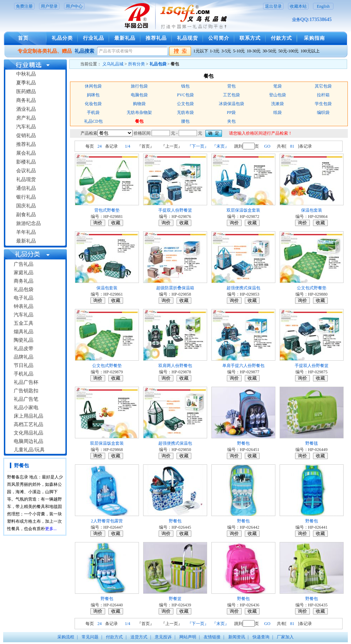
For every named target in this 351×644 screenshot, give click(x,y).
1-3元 (215, 51)
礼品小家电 (26, 408)
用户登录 (49, 6)
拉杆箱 (323, 95)
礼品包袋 (24, 289)
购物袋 (139, 104)
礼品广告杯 (26, 382)
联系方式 (250, 38)
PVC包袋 (185, 95)
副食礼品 (26, 215)
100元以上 (310, 51)
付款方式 (281, 38)
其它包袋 (323, 86)
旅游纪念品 (28, 223)
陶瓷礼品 (24, 340)
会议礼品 (26, 171)
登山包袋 (277, 95)
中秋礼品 (26, 74)
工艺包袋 (231, 95)
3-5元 (226, 51)
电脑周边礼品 (28, 441)
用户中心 (74, 6)
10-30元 (254, 51)
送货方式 (139, 637)
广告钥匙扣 (26, 391)
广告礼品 (24, 264)
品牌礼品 (24, 357)
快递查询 (261, 637)
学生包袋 (323, 104)
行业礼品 (94, 38)
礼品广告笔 (26, 399)
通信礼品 (26, 188)
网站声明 (188, 637)
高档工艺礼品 (28, 424)
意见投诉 (163, 637)
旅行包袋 (139, 86)
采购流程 (66, 637)
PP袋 (231, 112)
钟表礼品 (24, 306)
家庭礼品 (24, 273)
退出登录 (273, 6)
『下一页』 (198, 146)
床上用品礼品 (28, 416)
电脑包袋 (139, 95)
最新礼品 (125, 38)
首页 (23, 38)
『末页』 (221, 146)
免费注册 (24, 6)
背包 (231, 86)
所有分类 (136, 64)
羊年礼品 (26, 232)
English (323, 6)
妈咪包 (93, 95)
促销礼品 (26, 136)
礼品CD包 (93, 121)
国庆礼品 (26, 206)
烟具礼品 (24, 332)
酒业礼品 (26, 109)
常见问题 (90, 637)
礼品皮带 (24, 349)
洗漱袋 (277, 104)
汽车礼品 (26, 127)
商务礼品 (26, 100)
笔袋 (277, 86)
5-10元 (239, 51)
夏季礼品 (26, 83)
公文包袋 (185, 104)
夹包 (231, 121)
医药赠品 (26, 92)
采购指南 (314, 38)
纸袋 (277, 112)
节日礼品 (24, 365)
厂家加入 (285, 637)
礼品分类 (62, 38)
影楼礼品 (26, 162)
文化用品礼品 (28, 433)
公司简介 (219, 38)
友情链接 (212, 637)
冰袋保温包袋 (231, 104)
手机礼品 (24, 374)
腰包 (185, 121)
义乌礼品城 (113, 64)
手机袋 (93, 112)
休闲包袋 (93, 86)
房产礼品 (26, 118)
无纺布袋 (185, 112)
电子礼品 (24, 298)
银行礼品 (26, 197)
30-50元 (270, 51)
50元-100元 (289, 51)
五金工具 (24, 323)
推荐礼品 (156, 38)
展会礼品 (26, 153)
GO (267, 146)
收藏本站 (298, 6)
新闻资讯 (237, 637)
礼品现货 (187, 38)
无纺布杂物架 (139, 112)
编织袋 (323, 112)
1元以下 (201, 51)
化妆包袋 (93, 104)
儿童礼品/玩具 (29, 450)
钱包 (185, 86)
